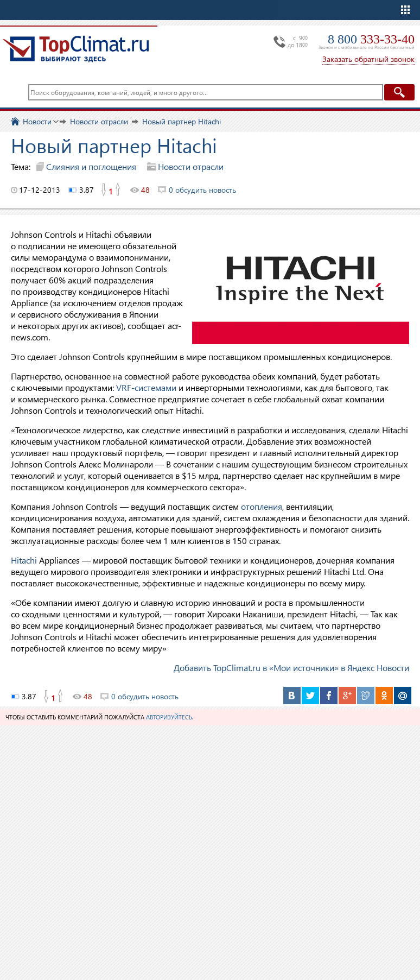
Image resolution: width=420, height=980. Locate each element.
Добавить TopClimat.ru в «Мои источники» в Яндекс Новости (291, 668)
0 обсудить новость (202, 190)
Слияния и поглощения (91, 166)
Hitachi (24, 560)
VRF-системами (146, 387)
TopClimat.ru (76, 49)
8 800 (371, 39)
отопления (262, 506)
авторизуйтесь (169, 717)
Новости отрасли (191, 166)
